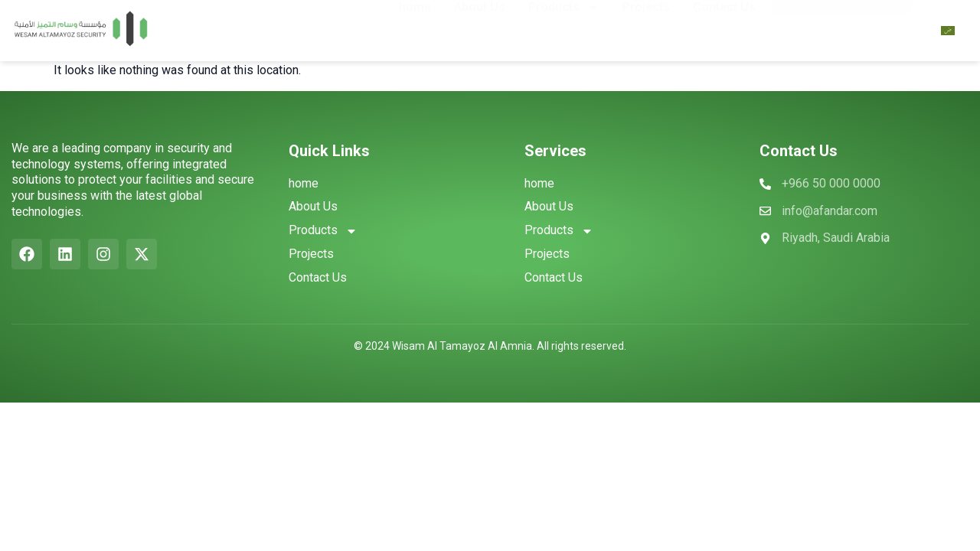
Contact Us (724, 26)
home (415, 26)
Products (564, 27)
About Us (480, 26)
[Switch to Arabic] (948, 31)
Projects (646, 26)
